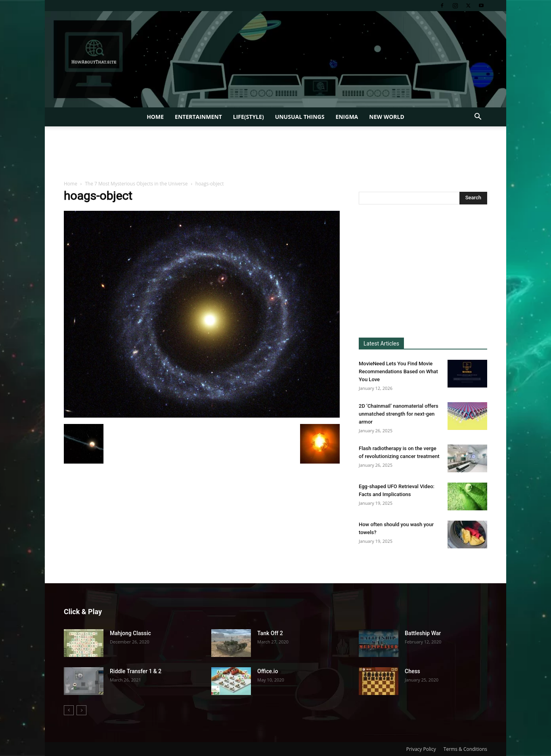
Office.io (268, 671)
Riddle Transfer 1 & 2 (136, 671)
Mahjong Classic (130, 633)
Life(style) (249, 117)
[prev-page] (69, 710)
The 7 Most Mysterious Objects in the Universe (136, 184)
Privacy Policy (421, 749)
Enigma (347, 117)
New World (387, 117)
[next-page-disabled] (81, 710)
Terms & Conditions (465, 749)
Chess (412, 671)
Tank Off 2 (270, 633)
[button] (478, 117)
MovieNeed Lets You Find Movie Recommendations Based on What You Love (398, 371)
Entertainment (198, 117)
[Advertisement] (275, 154)
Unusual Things (300, 117)
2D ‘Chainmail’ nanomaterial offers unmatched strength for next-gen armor (399, 414)
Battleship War (423, 633)
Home (155, 117)
